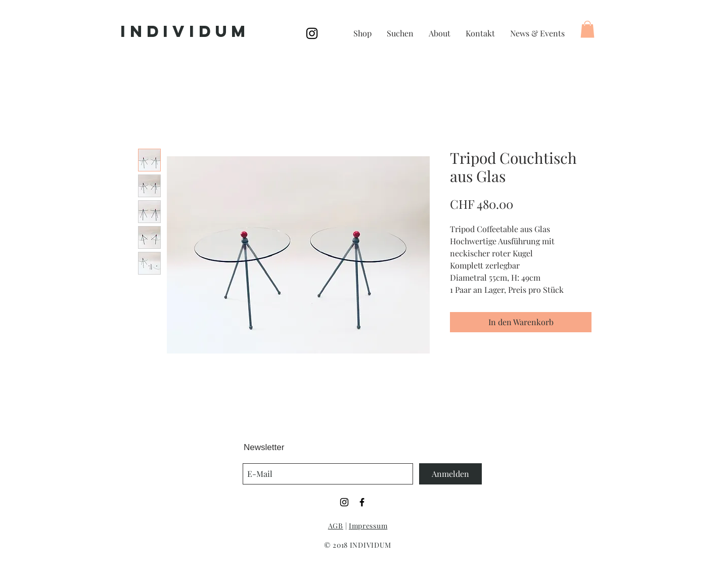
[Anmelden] (450, 474)
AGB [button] (336, 526)
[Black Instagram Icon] (312, 33)
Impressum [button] (368, 526)
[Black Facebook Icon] (362, 502)
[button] (587, 29)
